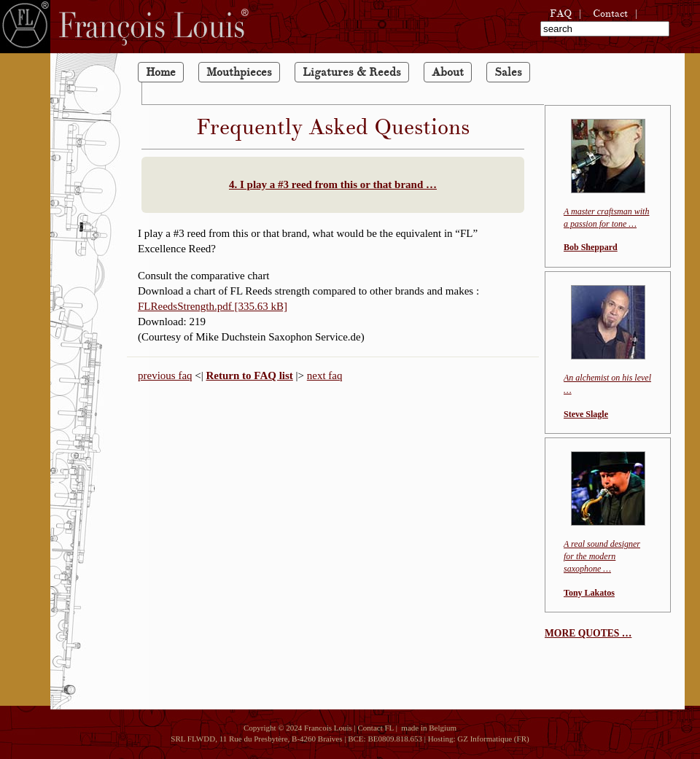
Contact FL (375, 728)
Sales (508, 72)
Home (161, 72)
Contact (610, 13)
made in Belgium (427, 728)
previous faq (165, 375)
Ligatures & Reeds (352, 72)
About (448, 72)
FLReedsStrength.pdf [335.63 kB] (213, 306)
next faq (325, 375)
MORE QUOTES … (588, 633)
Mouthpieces (239, 72)
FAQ (561, 13)
